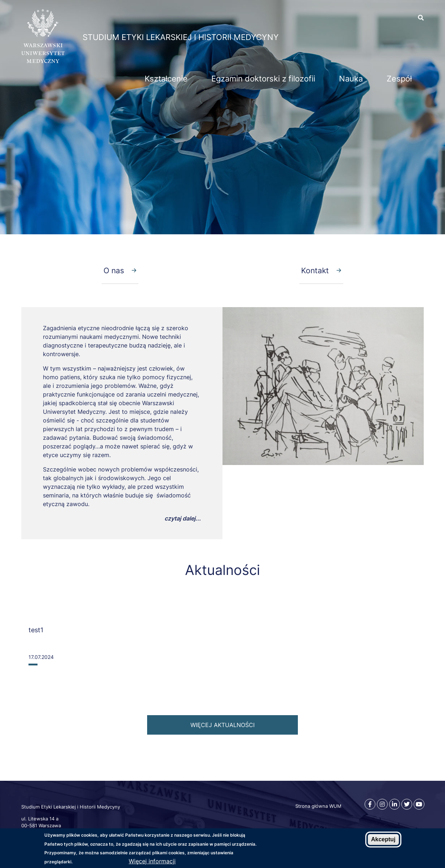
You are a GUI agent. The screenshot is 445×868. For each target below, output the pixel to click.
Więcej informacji (152, 861)
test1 (36, 630)
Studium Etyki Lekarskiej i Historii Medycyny (181, 37)
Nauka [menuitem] (351, 79)
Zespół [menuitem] (399, 79)
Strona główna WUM (318, 806)
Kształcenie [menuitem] (166, 79)
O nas (114, 270)
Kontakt (315, 270)
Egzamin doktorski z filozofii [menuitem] (263, 79)
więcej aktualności (222, 725)
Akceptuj (383, 839)
